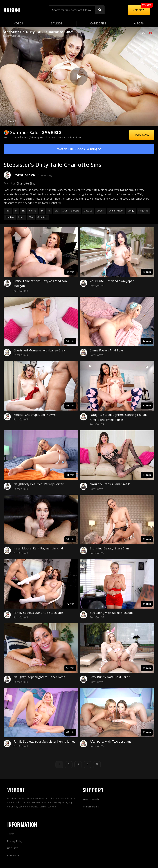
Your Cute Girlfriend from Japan (112, 281)
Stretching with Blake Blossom (111, 613)
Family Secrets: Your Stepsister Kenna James (44, 742)
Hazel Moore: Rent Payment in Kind (38, 548)
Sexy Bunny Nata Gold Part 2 (110, 677)
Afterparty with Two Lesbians (111, 742)
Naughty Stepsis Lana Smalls (110, 484)
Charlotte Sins (26, 183)
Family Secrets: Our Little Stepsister (38, 613)
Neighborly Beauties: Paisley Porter (39, 484)
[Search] (100, 10)
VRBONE (13, 10)
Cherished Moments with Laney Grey (39, 350)
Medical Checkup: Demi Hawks (35, 415)
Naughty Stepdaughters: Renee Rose (39, 677)
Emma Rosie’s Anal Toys (107, 350)
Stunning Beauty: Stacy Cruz (110, 548)
